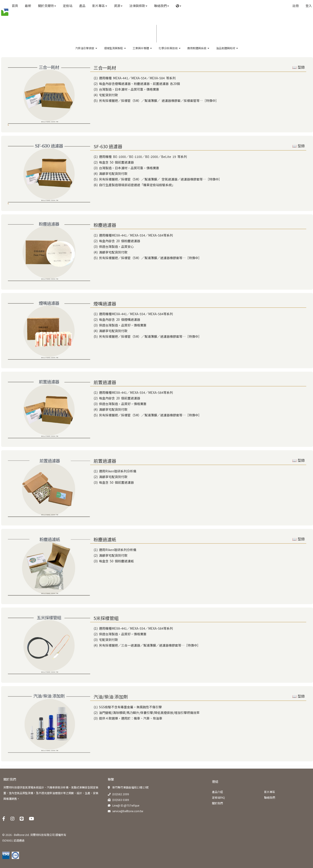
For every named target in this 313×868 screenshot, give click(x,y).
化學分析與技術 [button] (170, 48)
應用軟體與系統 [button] (198, 48)
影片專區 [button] (100, 6)
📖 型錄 (299, 68)
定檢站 (68, 6)
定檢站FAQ (218, 797)
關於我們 (10, 779)
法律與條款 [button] (138, 6)
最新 (28, 6)
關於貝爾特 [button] (47, 6)
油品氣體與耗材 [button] (227, 48)
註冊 (296, 6)
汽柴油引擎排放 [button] (86, 48)
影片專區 (270, 792)
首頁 (15, 6)
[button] (179, 6)
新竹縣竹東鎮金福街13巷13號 (130, 787)
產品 (82, 6)
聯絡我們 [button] (162, 6)
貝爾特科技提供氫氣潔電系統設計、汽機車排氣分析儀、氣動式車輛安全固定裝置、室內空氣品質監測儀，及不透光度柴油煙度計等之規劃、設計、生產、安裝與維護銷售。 (51, 793)
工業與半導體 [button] (142, 48)
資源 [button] (118, 6)
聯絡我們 (270, 797)
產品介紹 (217, 792)
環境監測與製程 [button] (115, 48)
